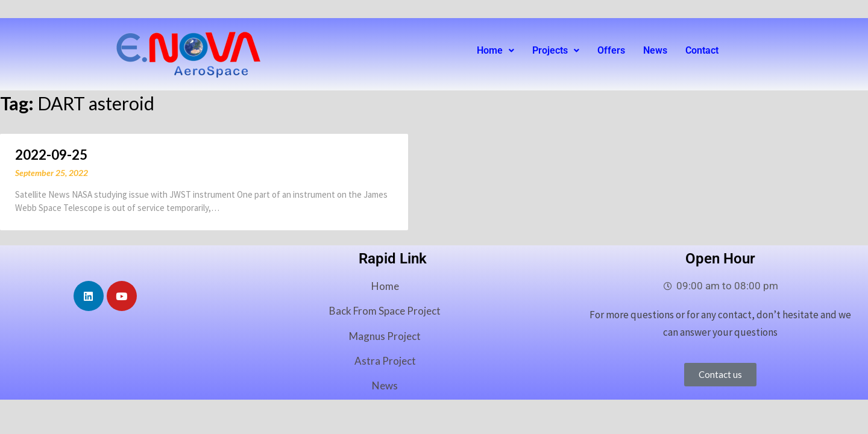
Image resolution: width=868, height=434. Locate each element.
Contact (702, 50)
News (655, 50)
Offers (611, 50)
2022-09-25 (51, 155)
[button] (495, 51)
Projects (556, 50)
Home (495, 50)
